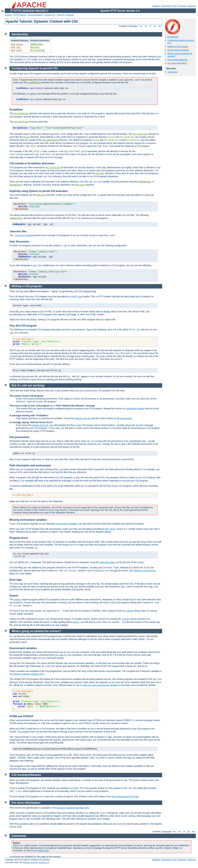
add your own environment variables (101, 685)
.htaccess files (18, 231)
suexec (17, 599)
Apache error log (83, 418)
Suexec (14, 596)
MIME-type (77, 296)
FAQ (175, 6)
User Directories (19, 242)
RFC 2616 (110, 529)
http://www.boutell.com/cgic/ (125, 797)
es (146, 26)
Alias (26, 137)
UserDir (100, 174)
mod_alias (17, 44)
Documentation (35, 15)
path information (108, 562)
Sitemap (192, 6)
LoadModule (34, 83)
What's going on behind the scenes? (36, 631)
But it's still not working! (178, 50)
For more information (177, 63)
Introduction (173, 37)
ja (155, 26)
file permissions (124, 418)
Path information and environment (30, 465)
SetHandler (16, 185)
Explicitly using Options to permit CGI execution (39, 191)
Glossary (182, 6)
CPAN (75, 788)
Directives (166, 6)
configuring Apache (135, 408)
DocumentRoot (51, 140)
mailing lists (43, 851)
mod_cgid (16, 50)
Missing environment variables (28, 520)
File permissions (20, 437)
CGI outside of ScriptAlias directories (32, 163)
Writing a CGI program (178, 46)
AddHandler (37, 44)
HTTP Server (20, 15)
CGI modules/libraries (177, 60)
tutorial (24, 235)
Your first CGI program (23, 326)
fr (151, 26)
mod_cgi (16, 47)
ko (160, 26)
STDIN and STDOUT (21, 716)
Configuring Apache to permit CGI (35, 68)
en (141, 26)
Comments (173, 72)
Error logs (16, 580)
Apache (8, 15)
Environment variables (23, 648)
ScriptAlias (38, 50)
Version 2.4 (50, 15)
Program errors (19, 538)
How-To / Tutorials (66, 15)
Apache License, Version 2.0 (36, 862)
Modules (156, 6)
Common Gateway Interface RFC (28, 674)
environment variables (67, 524)
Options (35, 47)
